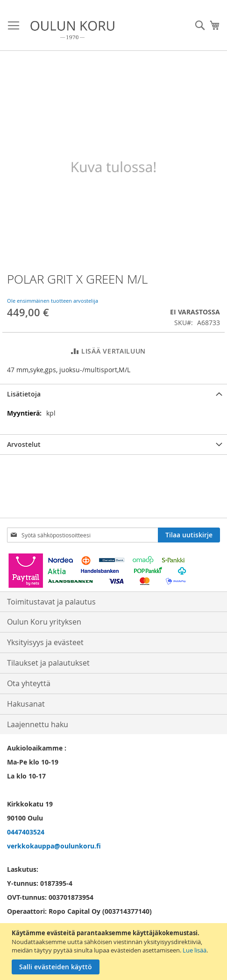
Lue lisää (195, 950)
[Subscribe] (189, 535)
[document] (115, 952)
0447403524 (26, 832)
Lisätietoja (24, 394)
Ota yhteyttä (29, 683)
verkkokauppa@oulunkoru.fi (54, 846)
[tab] (113, 394)
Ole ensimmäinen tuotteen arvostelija (53, 301)
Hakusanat (26, 704)
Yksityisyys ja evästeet (45, 642)
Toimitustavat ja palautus (51, 602)
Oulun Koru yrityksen (44, 622)
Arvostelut (24, 444)
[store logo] (72, 30)
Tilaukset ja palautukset (48, 663)
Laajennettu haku (38, 724)
